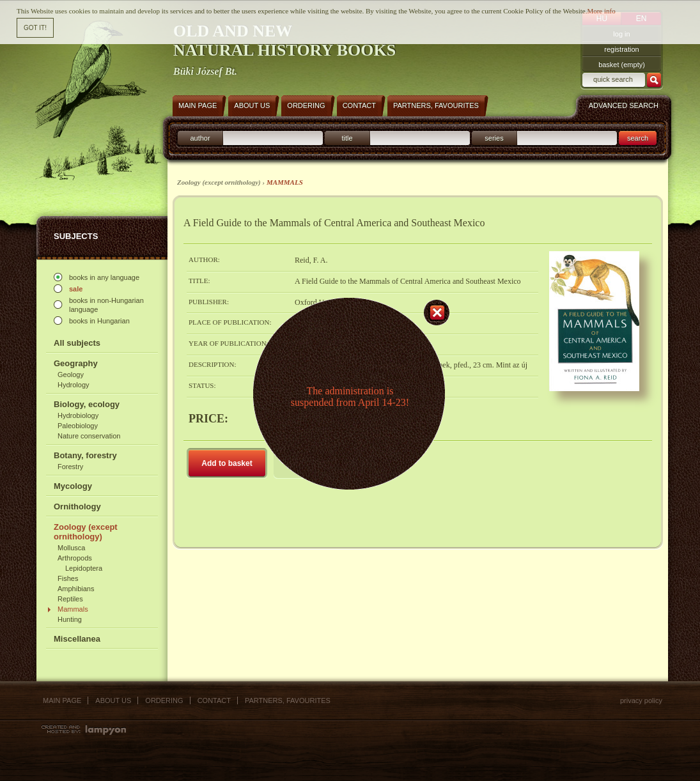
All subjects (77, 343)
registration (621, 49)
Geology (71, 375)
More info (601, 11)
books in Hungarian (99, 321)
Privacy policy (641, 700)
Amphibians (76, 589)
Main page (62, 700)
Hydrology (74, 385)
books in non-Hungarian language (106, 305)
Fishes (68, 578)
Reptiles (70, 599)
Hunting (70, 619)
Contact (214, 700)
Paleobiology (78, 426)
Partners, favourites (288, 700)
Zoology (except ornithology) (86, 532)
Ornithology (77, 506)
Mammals (73, 609)
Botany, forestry (85, 455)
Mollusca (71, 548)
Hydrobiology (78, 415)
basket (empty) (622, 65)
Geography (76, 363)
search (638, 138)
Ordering (164, 700)
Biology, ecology (87, 404)
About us (113, 700)
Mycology (73, 486)
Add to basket (227, 463)
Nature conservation (89, 436)
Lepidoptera (84, 568)
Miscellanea (77, 639)
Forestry (70, 467)
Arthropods (75, 558)
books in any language (104, 277)
